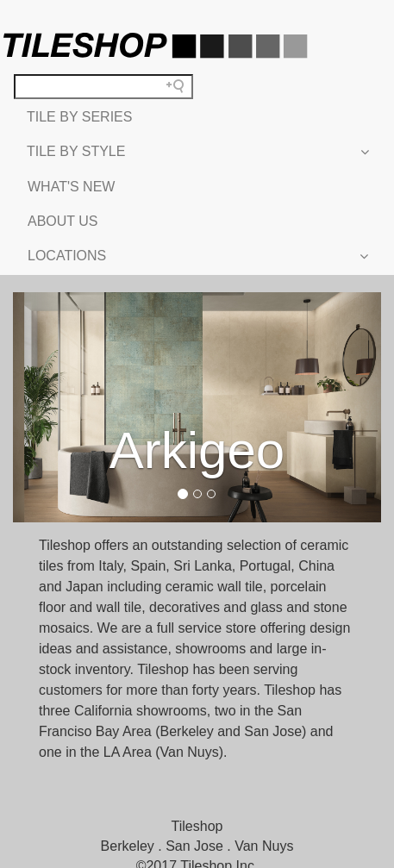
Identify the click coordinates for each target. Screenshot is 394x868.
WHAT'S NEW (71, 187)
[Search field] (103, 87)
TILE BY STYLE (197, 152)
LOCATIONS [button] (197, 256)
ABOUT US (63, 221)
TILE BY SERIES (79, 117)
